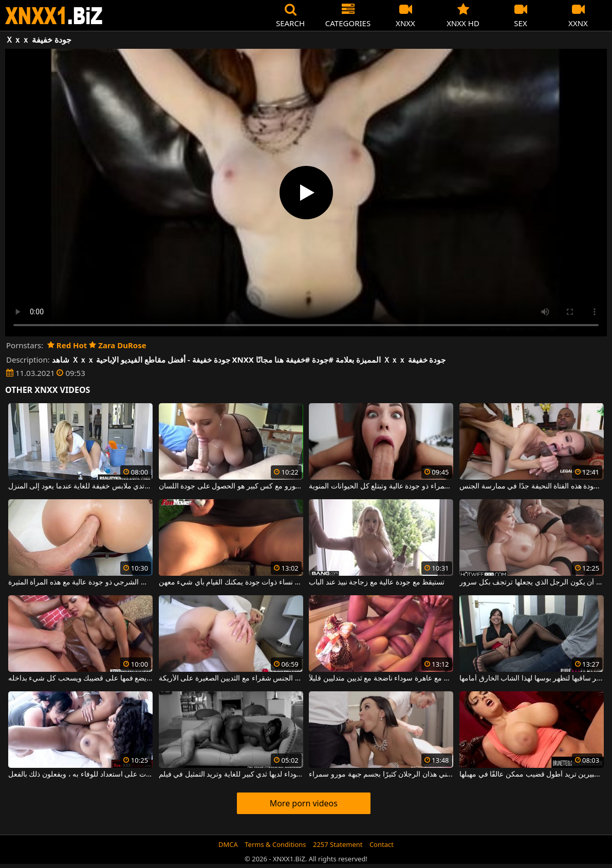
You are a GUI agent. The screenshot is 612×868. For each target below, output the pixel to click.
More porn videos (304, 803)
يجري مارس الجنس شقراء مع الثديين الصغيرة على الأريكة (231, 678)
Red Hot (67, 345)
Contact (382, 844)
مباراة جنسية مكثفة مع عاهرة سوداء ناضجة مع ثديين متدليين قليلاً (381, 678)
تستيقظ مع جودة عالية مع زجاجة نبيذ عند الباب (377, 582)
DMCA (228, 844)
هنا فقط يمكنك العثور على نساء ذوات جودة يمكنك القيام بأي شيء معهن (231, 582)
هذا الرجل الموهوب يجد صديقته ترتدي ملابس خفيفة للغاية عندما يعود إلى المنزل (80, 486)
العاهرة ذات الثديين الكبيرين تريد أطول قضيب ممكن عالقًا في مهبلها (532, 775)
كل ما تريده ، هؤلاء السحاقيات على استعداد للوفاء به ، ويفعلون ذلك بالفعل (80, 775)
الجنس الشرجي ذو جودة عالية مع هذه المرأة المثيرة (80, 582)
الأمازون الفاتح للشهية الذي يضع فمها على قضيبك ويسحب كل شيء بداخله (80, 678)
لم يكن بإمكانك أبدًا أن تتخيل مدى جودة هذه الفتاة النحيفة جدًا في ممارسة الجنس (532, 486)
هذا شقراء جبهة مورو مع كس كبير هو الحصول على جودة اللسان (231, 486)
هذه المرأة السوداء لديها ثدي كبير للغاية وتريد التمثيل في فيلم (231, 775)
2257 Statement (338, 844)
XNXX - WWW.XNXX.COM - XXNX (54, 16)
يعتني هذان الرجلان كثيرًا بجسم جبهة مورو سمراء (381, 775)
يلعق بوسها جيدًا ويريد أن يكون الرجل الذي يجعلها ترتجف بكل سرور (532, 582)
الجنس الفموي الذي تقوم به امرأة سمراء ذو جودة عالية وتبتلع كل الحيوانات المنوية (381, 486)
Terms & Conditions (275, 844)
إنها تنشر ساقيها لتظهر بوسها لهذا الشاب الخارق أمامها (532, 678)
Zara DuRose (117, 345)
